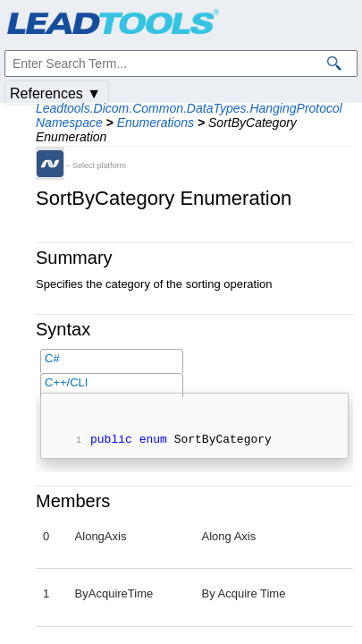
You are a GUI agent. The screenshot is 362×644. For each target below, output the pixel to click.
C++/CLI (66, 382)
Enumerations (156, 123)
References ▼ (55, 93)
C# (52, 358)
